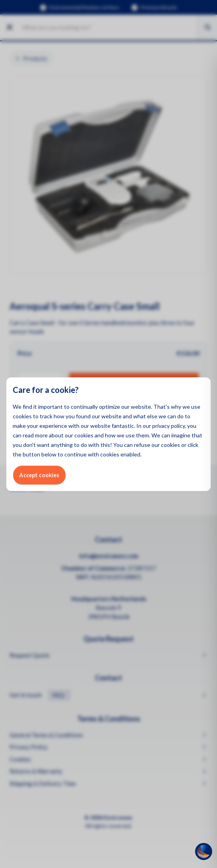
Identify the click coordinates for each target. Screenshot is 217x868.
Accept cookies (39, 475)
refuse (142, 445)
